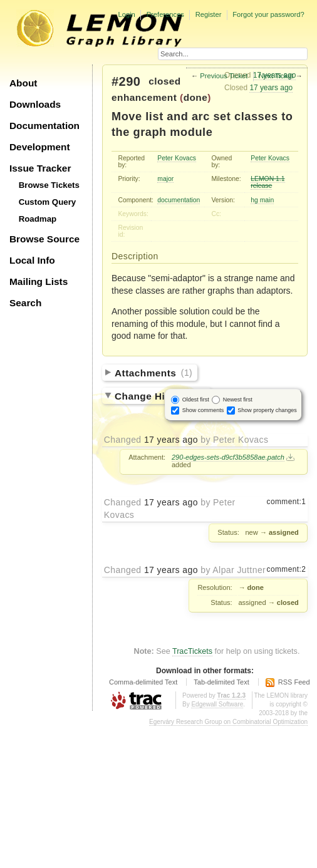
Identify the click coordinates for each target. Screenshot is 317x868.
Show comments (203, 410)
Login (126, 14)
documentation (179, 200)
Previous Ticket (224, 76)
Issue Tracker (40, 168)
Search (25, 303)
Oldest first (196, 399)
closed (165, 81)
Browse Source (44, 239)
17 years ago (271, 88)
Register (209, 14)
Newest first (238, 399)
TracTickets (192, 651)
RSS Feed (294, 682)
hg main (262, 200)
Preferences (165, 14)
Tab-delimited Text (221, 682)
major (165, 179)
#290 (126, 81)
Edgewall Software (217, 704)
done (196, 97)
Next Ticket (276, 76)
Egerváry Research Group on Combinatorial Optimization (228, 722)
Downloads (35, 104)
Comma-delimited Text (143, 682)
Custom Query (48, 202)
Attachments (153, 372)
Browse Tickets (49, 185)
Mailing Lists (39, 282)
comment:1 (287, 502)
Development (40, 147)
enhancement (144, 97)
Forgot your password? (268, 14)
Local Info (32, 260)
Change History (160, 395)
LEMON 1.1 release (268, 182)
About (23, 83)
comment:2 (287, 569)
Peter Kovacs (177, 158)
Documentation (44, 126)
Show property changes (267, 410)
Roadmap (38, 219)
